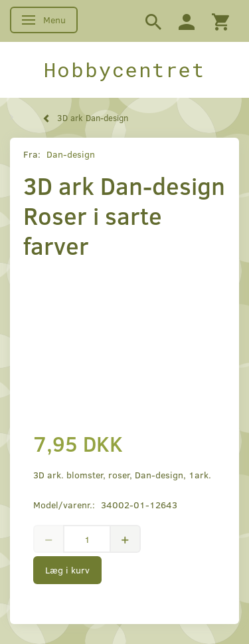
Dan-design (71, 154)
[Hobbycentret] (124, 70)
